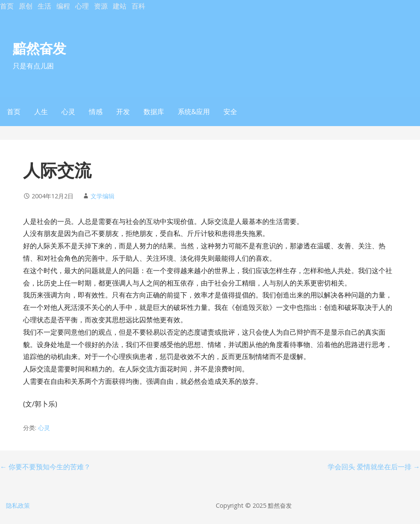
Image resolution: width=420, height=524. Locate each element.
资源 (101, 6)
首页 (7, 6)
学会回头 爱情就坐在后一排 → (374, 467)
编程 (63, 6)
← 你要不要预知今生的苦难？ (45, 467)
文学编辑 (103, 196)
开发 (123, 112)
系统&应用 (194, 112)
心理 (82, 6)
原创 (26, 6)
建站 (120, 6)
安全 (230, 112)
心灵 (68, 112)
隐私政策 (18, 505)
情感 (96, 112)
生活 (44, 6)
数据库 (154, 112)
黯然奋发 (39, 48)
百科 (138, 6)
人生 (41, 112)
